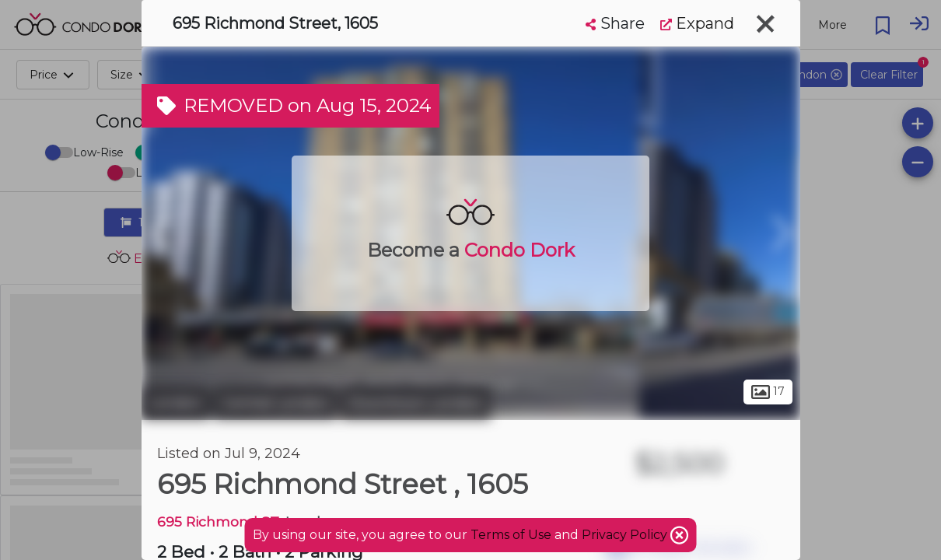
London (176, 403)
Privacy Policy (626, 535)
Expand (697, 23)
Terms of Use (511, 535)
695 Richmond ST (218, 521)
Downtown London (416, 403)
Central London (275, 403)
